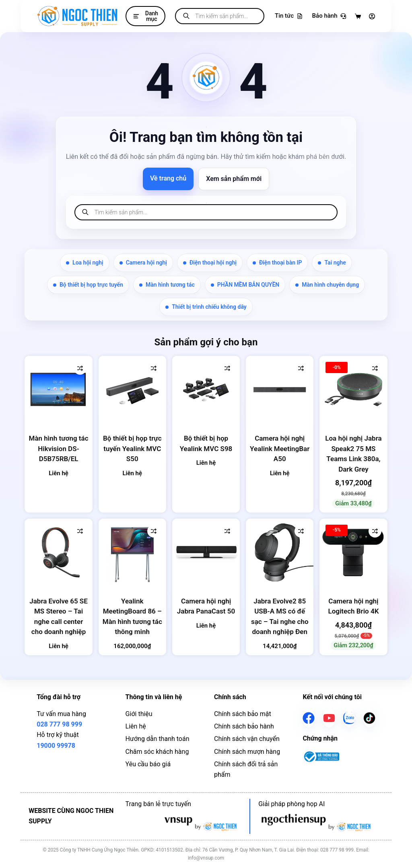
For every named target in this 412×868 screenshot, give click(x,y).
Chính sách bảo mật (243, 714)
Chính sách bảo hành (244, 726)
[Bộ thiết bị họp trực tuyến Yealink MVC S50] (132, 390)
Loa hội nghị (85, 263)
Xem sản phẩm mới (234, 179)
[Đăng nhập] (372, 16)
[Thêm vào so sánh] (80, 368)
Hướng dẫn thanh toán (158, 739)
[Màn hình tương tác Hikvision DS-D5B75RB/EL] (58, 390)
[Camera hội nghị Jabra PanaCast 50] (206, 552)
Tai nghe (332, 263)
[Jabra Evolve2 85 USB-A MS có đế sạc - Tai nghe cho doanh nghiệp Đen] (280, 552)
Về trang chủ (168, 178)
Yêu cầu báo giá (148, 764)
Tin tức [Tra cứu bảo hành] (289, 16)
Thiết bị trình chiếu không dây (206, 307)
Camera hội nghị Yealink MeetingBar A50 (280, 448)
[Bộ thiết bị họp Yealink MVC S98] (206, 390)
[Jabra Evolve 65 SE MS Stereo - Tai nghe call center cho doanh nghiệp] (58, 552)
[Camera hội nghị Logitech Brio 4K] (353, 552)
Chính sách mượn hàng (247, 752)
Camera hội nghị (143, 263)
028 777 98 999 (59, 724)
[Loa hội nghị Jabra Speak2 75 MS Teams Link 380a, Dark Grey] (353, 390)
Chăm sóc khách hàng (157, 752)
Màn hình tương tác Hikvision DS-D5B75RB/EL (59, 448)
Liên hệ (136, 726)
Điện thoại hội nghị (210, 263)
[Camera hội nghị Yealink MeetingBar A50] (280, 390)
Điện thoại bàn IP (277, 263)
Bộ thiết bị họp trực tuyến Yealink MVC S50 (132, 448)
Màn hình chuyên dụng (327, 285)
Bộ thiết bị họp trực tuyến (88, 285)
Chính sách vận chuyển (247, 739)
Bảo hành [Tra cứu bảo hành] (329, 16)
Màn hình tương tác (167, 285)
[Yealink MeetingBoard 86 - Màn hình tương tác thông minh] (132, 552)
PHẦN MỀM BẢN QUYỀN (245, 285)
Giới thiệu (139, 714)
